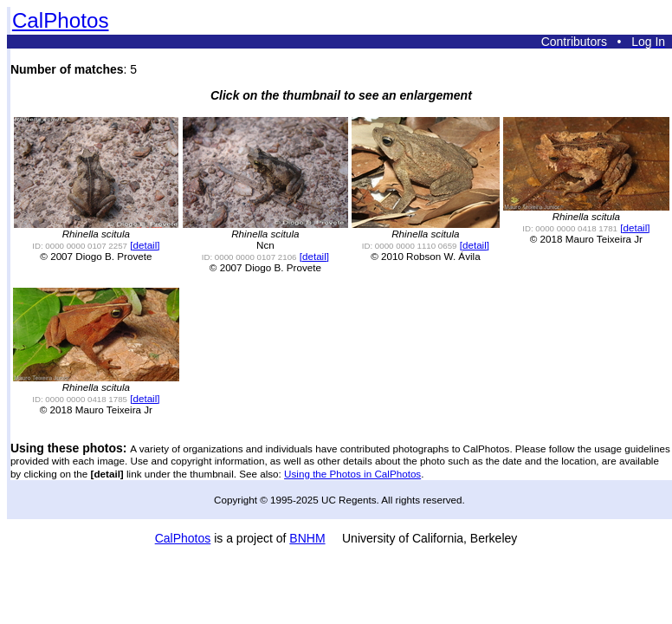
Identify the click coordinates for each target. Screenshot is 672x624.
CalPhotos (61, 20)
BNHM (307, 538)
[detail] (145, 245)
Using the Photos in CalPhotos (352, 474)
